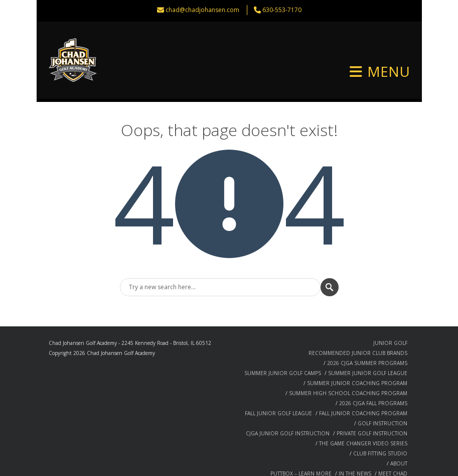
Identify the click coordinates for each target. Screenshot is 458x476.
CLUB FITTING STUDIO (380, 420)
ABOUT (399, 430)
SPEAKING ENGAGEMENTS (323, 450)
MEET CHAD (393, 440)
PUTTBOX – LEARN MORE (301, 440)
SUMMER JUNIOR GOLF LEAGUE (368, 339)
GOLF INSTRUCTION (383, 390)
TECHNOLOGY (359, 460)
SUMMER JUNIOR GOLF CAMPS (283, 339)
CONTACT (396, 460)
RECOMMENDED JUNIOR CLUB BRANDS (358, 319)
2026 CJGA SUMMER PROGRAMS (367, 329)
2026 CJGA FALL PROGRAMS (373, 370)
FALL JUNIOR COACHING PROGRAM (363, 380)
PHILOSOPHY (267, 450)
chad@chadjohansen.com (202, 10)
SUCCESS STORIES (385, 450)
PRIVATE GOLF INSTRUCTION (372, 400)
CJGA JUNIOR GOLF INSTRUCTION (288, 400)
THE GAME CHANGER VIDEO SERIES (363, 410)
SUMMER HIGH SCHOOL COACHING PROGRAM (348, 360)
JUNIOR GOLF (390, 309)
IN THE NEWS (355, 440)
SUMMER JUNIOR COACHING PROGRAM (357, 349)
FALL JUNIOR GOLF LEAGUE (278, 380)
